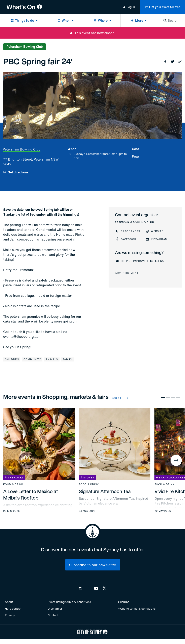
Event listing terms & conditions (69, 602)
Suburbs (124, 602)
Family (67, 359)
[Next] (176, 460)
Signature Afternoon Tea (105, 491)
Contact (53, 615)
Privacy (10, 615)
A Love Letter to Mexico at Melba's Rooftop (31, 495)
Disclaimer (55, 609)
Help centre (13, 609)
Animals (52, 359)
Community (32, 359)
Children (12, 359)
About (9, 602)
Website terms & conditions (137, 609)
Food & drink (13, 484)
